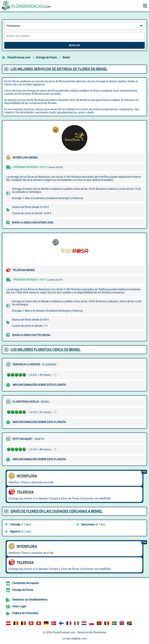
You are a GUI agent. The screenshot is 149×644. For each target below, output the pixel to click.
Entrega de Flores (46, 57)
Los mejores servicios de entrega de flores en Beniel (59, 69)
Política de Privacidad (25, 613)
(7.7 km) (20, 524)
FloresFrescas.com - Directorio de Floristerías (79, 632)
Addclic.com (79, 639)
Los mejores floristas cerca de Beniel (45, 350)
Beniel (66, 57)
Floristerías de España (26, 583)
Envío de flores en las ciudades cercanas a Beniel (56, 511)
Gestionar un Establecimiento (30, 600)
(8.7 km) (93, 524)
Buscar (74, 45)
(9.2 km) (21, 531)
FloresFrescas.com (19, 57)
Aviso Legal (19, 606)
